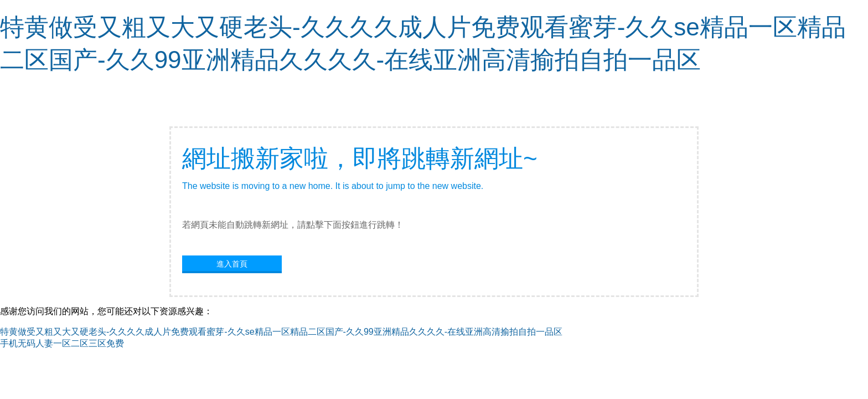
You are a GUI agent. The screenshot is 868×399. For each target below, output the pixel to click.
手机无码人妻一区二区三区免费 (62, 343)
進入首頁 (232, 264)
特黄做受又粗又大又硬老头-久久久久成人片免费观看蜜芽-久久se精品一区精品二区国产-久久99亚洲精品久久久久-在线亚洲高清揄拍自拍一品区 (281, 332)
